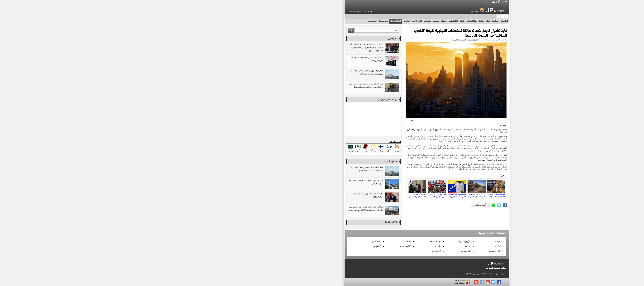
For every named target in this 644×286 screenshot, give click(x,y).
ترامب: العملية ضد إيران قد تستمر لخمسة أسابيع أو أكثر (269, 198)
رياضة (358, 21)
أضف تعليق (375, 205)
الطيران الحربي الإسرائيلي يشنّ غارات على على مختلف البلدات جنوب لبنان (269, 75)
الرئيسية (399, 21)
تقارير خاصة (313, 21)
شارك (306, 120)
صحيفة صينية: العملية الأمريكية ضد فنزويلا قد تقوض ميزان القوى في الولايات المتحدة (352, 188)
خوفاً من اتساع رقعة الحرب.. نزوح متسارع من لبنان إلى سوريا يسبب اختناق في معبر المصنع (269, 211)
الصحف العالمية (355, 40)
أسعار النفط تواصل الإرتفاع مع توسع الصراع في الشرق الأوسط (269, 62)
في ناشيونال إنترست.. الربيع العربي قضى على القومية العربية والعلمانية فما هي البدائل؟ (332, 188)
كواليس (302, 21)
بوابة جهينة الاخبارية (367, 274)
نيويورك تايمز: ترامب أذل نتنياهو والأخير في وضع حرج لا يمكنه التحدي (313, 188)
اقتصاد (339, 21)
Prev (306, 188)
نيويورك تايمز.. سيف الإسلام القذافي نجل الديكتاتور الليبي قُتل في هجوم (392, 188)
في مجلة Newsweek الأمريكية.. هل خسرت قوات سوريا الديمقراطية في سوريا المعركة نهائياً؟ (372, 188)
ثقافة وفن (349, 21)
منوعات (323, 21)
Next (398, 188)
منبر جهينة (279, 21)
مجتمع (331, 21)
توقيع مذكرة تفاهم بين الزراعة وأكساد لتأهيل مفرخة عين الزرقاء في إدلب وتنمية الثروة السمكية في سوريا (269, 49)
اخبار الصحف (291, 21)
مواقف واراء (367, 21)
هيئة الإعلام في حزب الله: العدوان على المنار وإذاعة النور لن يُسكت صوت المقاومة (269, 88)
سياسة (391, 21)
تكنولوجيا (267, 21)
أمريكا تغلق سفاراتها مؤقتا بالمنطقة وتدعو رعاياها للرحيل (269, 185)
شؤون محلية (380, 21)
